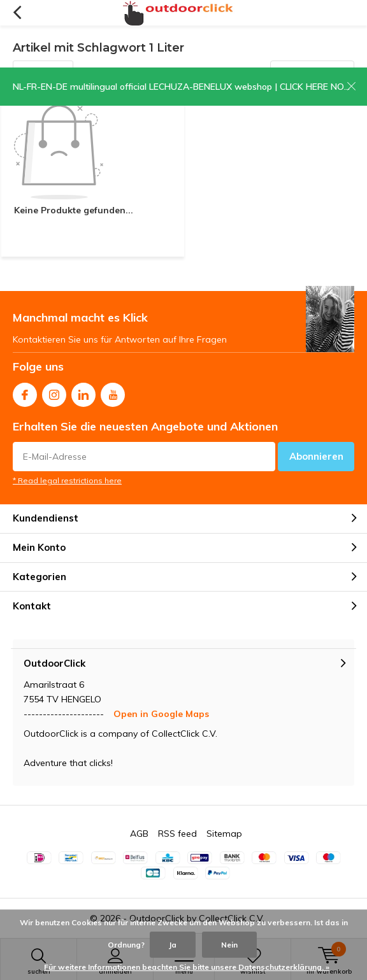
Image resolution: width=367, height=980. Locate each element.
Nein (229, 945)
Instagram (54, 392)
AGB (139, 834)
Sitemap (224, 834)
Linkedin (83, 392)
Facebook (25, 392)
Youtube (113, 392)
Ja (173, 945)
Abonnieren (316, 456)
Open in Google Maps (161, 714)
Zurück (17, 13)
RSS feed (177, 834)
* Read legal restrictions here (67, 480)
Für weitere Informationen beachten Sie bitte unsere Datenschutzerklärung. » (187, 967)
